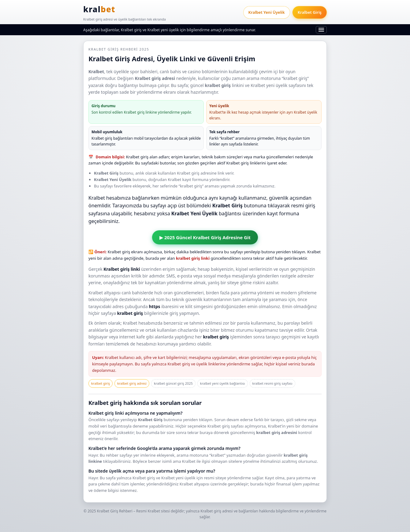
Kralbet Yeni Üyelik (267, 12)
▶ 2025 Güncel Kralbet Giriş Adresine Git (205, 237)
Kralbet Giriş (310, 12)
